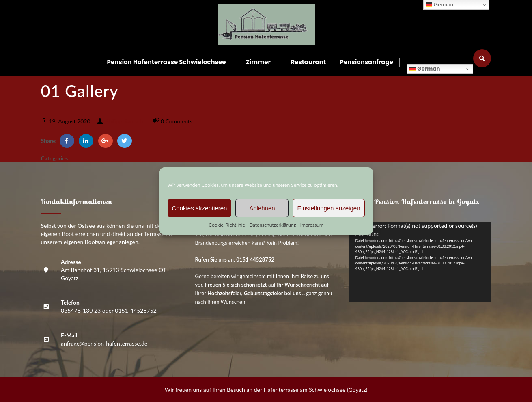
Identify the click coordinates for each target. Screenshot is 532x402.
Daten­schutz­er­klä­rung (273, 225)
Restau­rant (308, 62)
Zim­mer (258, 62)
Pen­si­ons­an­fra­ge (367, 62)
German (425, 69)
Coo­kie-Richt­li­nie (227, 225)
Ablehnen (262, 208)
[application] (420, 262)
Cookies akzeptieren (200, 208)
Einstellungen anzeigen (328, 208)
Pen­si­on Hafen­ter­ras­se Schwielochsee (167, 62)
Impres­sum (312, 225)
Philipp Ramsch (124, 121)
